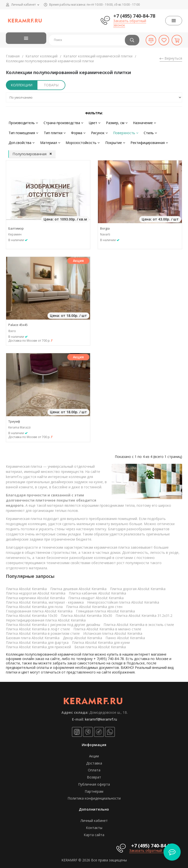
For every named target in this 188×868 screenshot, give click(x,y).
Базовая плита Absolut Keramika (33, 636)
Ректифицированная (144, 141)
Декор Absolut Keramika (82, 636)
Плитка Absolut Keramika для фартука (37, 640)
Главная (13, 56)
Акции (94, 754)
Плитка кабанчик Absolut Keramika (97, 591)
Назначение (140, 122)
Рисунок (95, 132)
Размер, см (113, 122)
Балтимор (16, 226)
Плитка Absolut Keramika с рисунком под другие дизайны (53, 622)
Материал (48, 141)
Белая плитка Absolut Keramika (100, 645)
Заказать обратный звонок (130, 23)
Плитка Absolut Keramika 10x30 (32, 614)
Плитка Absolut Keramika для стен (94, 605)
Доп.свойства (21, 141)
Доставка (94, 761)
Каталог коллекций (41, 56)
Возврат (94, 775)
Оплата (94, 768)
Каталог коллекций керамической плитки (98, 56)
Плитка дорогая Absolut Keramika (138, 587)
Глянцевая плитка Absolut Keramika (105, 609)
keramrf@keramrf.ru (101, 717)
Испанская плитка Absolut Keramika (113, 631)
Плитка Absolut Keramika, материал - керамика (45, 600)
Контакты (94, 826)
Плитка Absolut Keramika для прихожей (38, 645)
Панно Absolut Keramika (125, 636)
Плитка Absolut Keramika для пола (34, 605)
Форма (76, 132)
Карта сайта (94, 833)
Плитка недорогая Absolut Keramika (36, 591)
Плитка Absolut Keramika (26, 587)
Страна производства (62, 122)
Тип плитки (53, 132)
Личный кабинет (94, 819)
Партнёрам (94, 789)
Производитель (23, 122)
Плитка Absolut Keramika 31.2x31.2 (144, 614)
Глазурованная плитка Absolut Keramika (39, 609)
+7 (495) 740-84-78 (134, 16)
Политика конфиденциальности (94, 796)
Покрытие (111, 141)
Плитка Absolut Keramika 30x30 (86, 614)
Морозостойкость (80, 141)
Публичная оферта (94, 782)
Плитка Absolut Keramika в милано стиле (107, 627)
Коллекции (22, 85)
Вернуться (171, 58)
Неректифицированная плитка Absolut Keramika (46, 618)
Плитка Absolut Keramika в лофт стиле (38, 627)
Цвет (92, 122)
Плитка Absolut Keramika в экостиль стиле (139, 622)
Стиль (144, 132)
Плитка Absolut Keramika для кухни (101, 640)
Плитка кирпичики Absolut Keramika (35, 596)
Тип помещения (23, 132)
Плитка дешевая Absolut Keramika (78, 587)
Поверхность (121, 132)
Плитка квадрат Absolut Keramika (96, 596)
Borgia (105, 226)
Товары (51, 85)
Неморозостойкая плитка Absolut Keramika (123, 600)
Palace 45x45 (18, 323)
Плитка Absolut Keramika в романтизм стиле (43, 631)
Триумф (14, 419)
